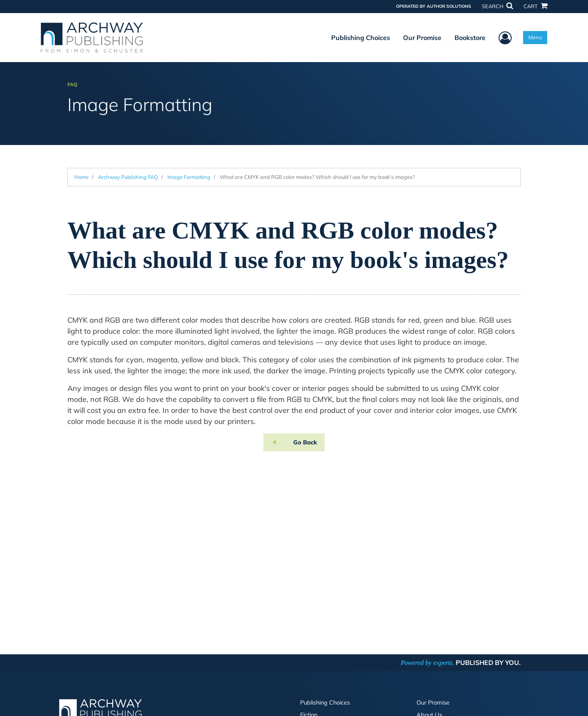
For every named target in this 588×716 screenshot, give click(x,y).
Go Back (305, 442)
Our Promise (422, 38)
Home (81, 177)
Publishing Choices (361, 38)
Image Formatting (189, 177)
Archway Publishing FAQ (128, 177)
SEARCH (497, 6)
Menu (535, 37)
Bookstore (470, 38)
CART (535, 6)
